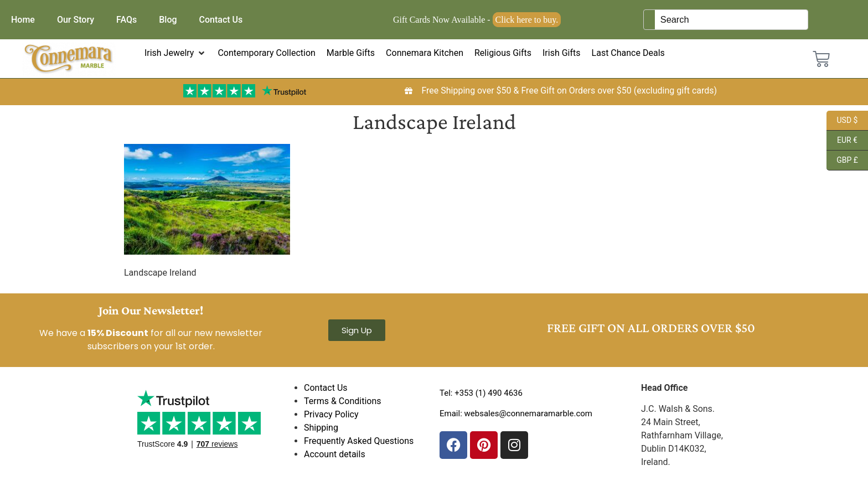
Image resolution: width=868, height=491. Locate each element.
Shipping (321, 428)
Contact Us (221, 20)
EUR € (842, 141)
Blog (168, 20)
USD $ (842, 121)
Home (23, 20)
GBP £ (842, 161)
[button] (176, 53)
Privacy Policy (331, 414)
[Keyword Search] (731, 20)
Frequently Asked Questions (359, 441)
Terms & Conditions (343, 401)
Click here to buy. (527, 20)
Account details (335, 454)
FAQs (126, 20)
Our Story (76, 20)
